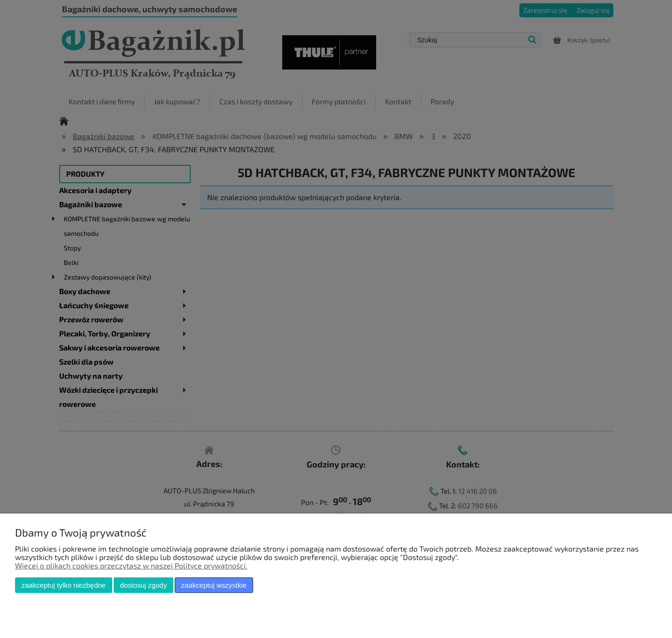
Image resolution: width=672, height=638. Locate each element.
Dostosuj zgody (143, 585)
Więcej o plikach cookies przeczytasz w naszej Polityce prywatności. (131, 565)
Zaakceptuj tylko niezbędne (64, 585)
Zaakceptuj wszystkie (214, 585)
